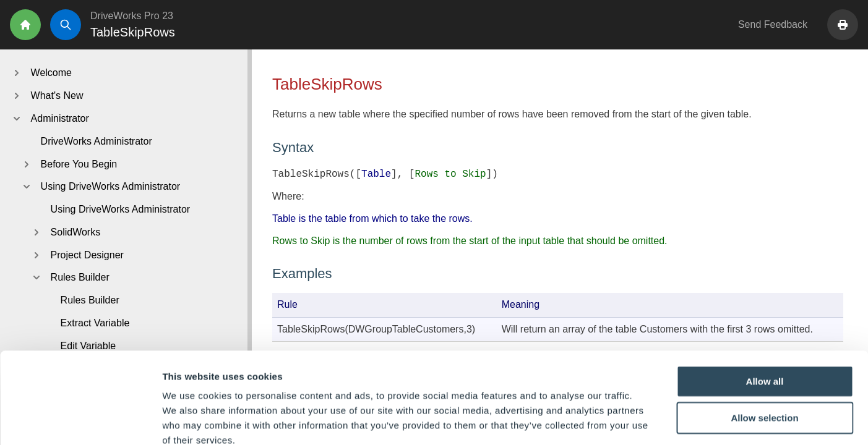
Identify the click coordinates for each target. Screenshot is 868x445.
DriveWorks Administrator (97, 141)
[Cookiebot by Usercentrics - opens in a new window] (80, 421)
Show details (649, 421)
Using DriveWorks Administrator (121, 209)
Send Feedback (773, 24)
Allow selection (764, 349)
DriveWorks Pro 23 (132, 16)
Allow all (765, 312)
